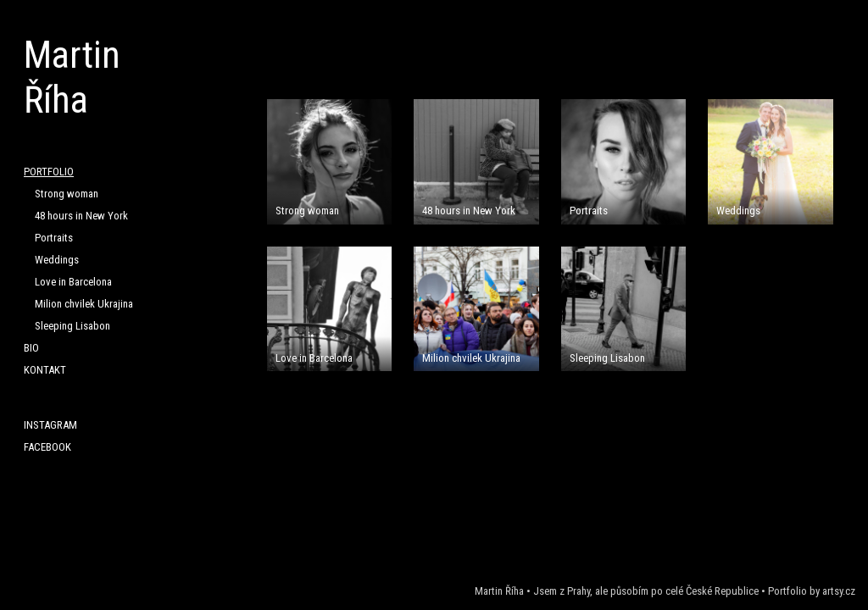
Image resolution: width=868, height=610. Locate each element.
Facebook (47, 447)
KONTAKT (45, 370)
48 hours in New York (81, 216)
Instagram (50, 425)
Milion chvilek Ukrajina (84, 304)
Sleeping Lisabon (72, 326)
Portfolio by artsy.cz (812, 591)
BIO (31, 348)
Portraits (54, 238)
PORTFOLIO (49, 172)
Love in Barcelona (73, 282)
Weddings (57, 260)
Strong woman (67, 194)
